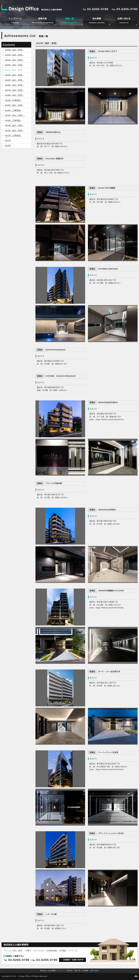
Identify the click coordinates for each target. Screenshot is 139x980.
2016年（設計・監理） (14, 95)
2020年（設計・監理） (14, 75)
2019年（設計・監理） (14, 80)
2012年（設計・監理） (14, 131)
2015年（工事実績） (13, 110)
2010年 (8, 146)
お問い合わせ (94, 971)
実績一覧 (77, 971)
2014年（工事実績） (13, 120)
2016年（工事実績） (13, 100)
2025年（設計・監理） (14, 50)
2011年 (8, 140)
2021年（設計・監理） (14, 70)
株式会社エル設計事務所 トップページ (53, 971)
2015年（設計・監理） (14, 105)
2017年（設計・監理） (14, 90)
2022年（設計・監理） (14, 65)
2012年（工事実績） (13, 135)
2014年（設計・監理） (15, 115)
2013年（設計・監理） (14, 125)
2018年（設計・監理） (14, 85)
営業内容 (70, 971)
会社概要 (85, 971)
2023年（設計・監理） (14, 60)
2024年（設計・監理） (14, 55)
